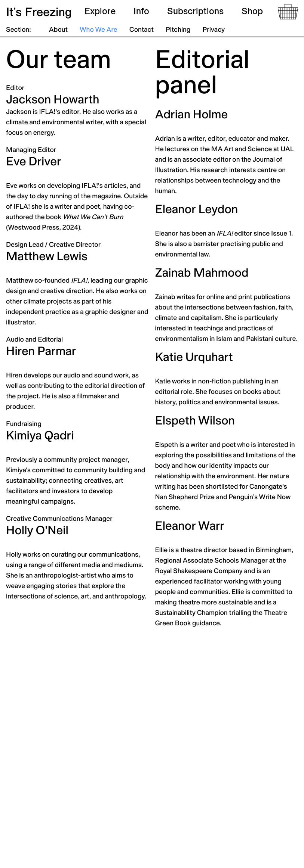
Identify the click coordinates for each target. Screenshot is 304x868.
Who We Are (99, 30)
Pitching (178, 30)
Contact (142, 30)
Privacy (214, 30)
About (58, 30)
